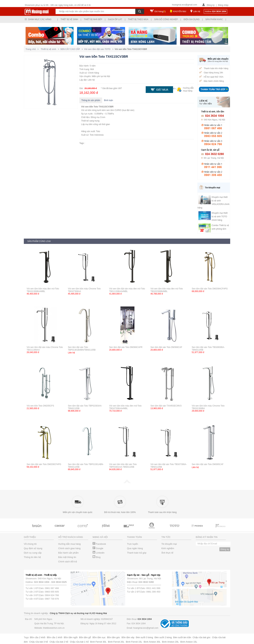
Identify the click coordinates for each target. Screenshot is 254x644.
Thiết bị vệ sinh (69, 19)
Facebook (99, 544)
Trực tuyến (132, 544)
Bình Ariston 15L (189, 642)
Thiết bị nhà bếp (93, 19)
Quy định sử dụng (33, 548)
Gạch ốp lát (115, 19)
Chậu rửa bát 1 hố (79, 642)
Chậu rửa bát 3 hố (39, 642)
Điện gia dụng (192, 19)
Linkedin (99, 553)
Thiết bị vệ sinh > (51, 49)
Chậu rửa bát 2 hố (59, 642)
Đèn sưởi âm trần (182, 637)
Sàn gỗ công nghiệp (166, 19)
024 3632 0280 (146, 582)
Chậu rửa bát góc (202, 637)
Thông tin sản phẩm (91, 100)
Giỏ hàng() (160, 11)
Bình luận (109, 100)
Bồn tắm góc (114, 637)
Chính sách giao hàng (69, 548)
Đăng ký (211, 5)
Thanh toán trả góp (137, 553)
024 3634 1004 (42, 582)
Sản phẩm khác (214, 19)
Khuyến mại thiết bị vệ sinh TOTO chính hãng (220, 217)
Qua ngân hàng (135, 548)
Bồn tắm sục (99, 637)
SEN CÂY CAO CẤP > (72, 49)
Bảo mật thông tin (67, 557)
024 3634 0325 (59, 582)
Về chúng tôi (30, 544)
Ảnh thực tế (167, 553)
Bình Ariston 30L (152, 642)
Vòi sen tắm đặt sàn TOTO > (99, 49)
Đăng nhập (223, 5)
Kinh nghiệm (168, 548)
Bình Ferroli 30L (98, 642)
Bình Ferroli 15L (134, 642)
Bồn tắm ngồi (71, 637)
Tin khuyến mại (169, 544)
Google (98, 548)
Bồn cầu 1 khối (55, 637)
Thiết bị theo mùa (138, 19)
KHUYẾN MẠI (180, 11)
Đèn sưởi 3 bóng (144, 637)
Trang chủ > (33, 49)
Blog (97, 557)
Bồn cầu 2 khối (38, 637)
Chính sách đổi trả (68, 562)
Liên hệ (197, 11)
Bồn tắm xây (128, 637)
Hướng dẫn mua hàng (69, 544)
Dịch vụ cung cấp (33, 553)
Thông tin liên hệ (32, 557)
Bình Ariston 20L (170, 642)
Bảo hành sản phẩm (68, 553)
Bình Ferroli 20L (116, 642)
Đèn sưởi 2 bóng (163, 637)
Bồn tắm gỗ (85, 637)
